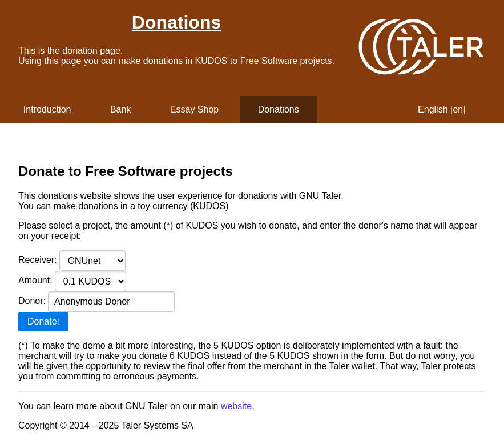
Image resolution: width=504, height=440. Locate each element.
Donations (176, 22)
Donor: (96, 301)
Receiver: (72, 260)
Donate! (43, 321)
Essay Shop (194, 109)
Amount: (72, 280)
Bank (120, 109)
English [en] (442, 109)
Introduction (47, 109)
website (236, 406)
